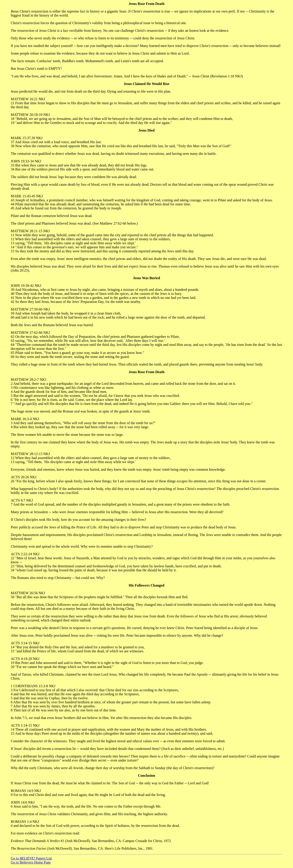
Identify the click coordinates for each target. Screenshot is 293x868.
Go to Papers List (31, 858)
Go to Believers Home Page (31, 862)
